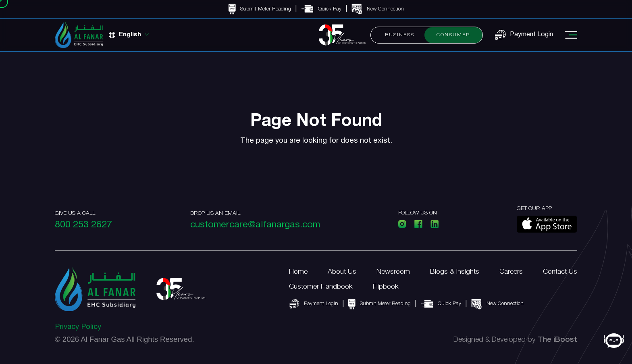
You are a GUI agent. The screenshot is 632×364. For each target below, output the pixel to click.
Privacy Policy (78, 327)
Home (298, 272)
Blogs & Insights (455, 272)
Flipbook (386, 287)
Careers (511, 272)
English (130, 35)
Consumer (453, 35)
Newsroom (393, 272)
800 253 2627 (83, 225)
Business (400, 35)
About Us (342, 272)
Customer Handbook (321, 287)
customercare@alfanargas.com (255, 225)
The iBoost (557, 340)
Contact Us (560, 272)
